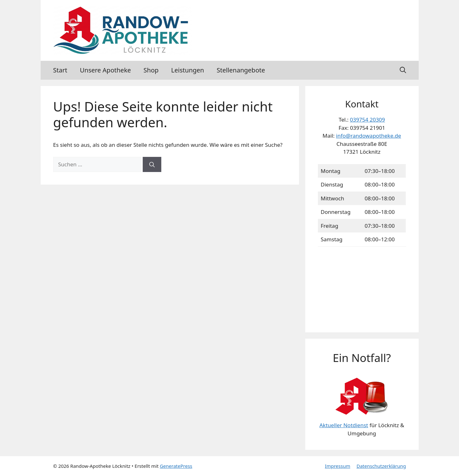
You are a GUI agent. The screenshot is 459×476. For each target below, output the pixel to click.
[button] (403, 70)
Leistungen (187, 70)
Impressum (337, 466)
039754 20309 (367, 120)
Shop (151, 70)
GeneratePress (176, 466)
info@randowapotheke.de (369, 136)
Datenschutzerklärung (381, 466)
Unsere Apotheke (105, 70)
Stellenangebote (241, 70)
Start (60, 70)
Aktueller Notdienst (344, 425)
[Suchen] (152, 164)
